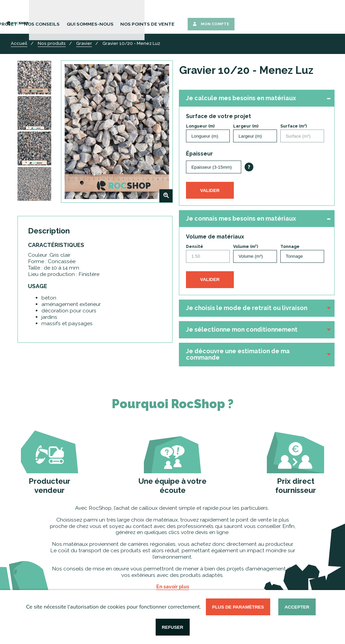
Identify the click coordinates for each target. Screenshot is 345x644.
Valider (210, 190)
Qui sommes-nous (201, 16)
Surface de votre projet (218, 116)
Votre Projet (121, 16)
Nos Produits (83, 16)
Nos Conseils (159, 16)
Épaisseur (199, 154)
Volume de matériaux (215, 237)
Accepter (297, 607)
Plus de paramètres (238, 607)
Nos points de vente (251, 16)
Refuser (172, 627)
